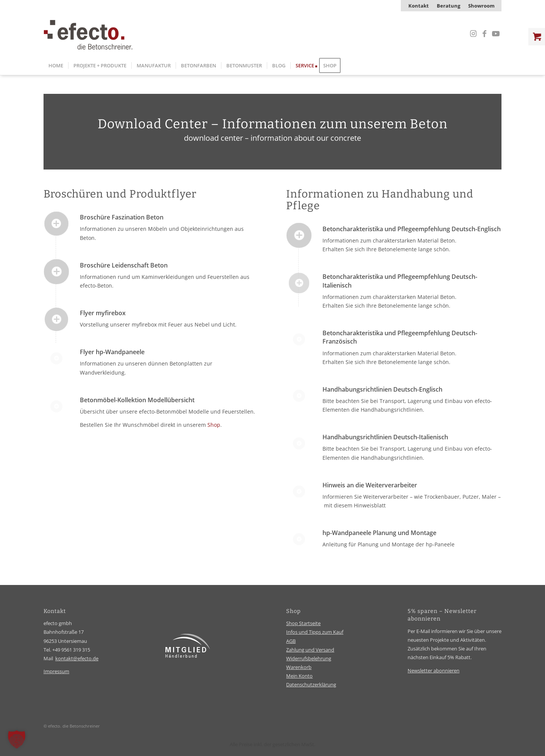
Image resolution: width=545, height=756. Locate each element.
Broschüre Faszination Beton (122, 217)
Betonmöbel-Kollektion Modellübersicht (137, 400)
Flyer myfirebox (103, 313)
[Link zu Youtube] (496, 34)
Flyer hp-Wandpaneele (112, 352)
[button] (17, 739)
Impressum (56, 671)
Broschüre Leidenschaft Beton (124, 265)
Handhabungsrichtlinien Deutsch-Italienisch (385, 437)
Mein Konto (299, 676)
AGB (291, 641)
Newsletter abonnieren (434, 670)
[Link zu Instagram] (473, 34)
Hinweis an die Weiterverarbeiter (370, 485)
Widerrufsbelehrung (309, 658)
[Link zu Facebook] (484, 34)
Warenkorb (299, 667)
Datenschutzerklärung (311, 684)
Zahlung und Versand (310, 650)
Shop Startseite (303, 623)
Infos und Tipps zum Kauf (315, 632)
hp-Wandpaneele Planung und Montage (379, 533)
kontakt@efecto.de (77, 658)
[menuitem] (419, 6)
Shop (214, 425)
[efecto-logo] (88, 34)
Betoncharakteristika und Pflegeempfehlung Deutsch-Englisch (412, 229)
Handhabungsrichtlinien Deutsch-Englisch (382, 389)
